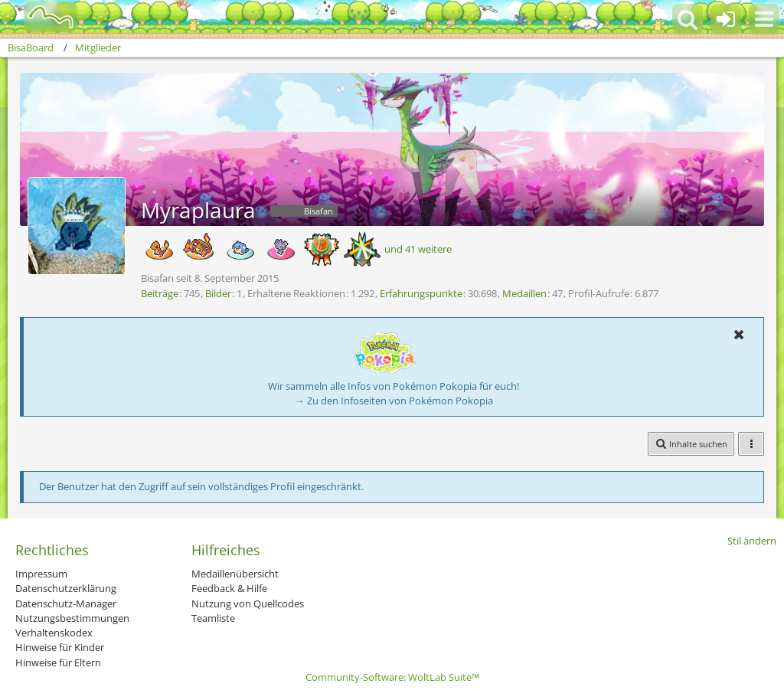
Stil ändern (752, 541)
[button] (764, 19)
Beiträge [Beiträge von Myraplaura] (160, 293)
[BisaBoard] (41, 17)
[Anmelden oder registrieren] (726, 19)
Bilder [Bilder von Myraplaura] (218, 293)
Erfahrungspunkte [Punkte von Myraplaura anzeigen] (421, 293)
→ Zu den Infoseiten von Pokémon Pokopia (394, 401)
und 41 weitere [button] (418, 249)
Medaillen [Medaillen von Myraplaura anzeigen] (524, 293)
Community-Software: (392, 677)
